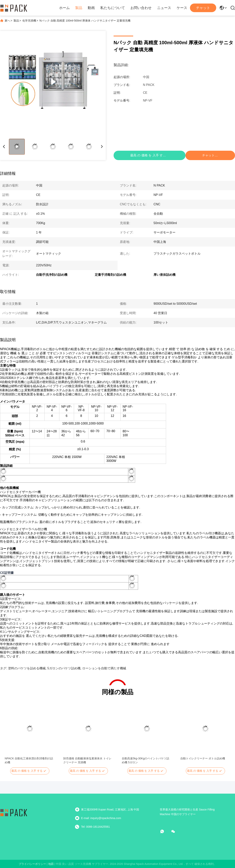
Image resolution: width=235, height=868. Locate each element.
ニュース (164, 8)
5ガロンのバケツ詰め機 (64, 668)
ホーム (64, 8)
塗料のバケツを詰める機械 (27, 668)
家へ (7, 21)
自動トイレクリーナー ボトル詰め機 (203, 758)
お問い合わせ (141, 8)
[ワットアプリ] (165, 831)
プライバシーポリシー (32, 864)
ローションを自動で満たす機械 (104, 668)
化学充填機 (29, 21)
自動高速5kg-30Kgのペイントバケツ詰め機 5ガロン (146, 760)
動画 (91, 8)
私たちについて (113, 8)
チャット (203, 8)
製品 (79, 8)
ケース (182, 8)
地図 (51, 864)
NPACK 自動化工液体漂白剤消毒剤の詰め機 (29, 760)
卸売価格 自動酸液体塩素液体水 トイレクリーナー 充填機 (87, 760)
